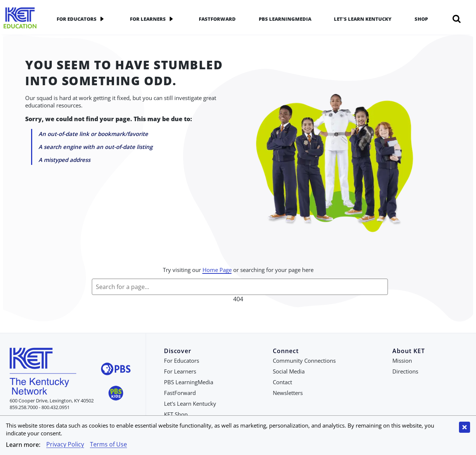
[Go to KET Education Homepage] (20, 19)
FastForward (217, 19)
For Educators (82, 19)
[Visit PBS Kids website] (116, 394)
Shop (421, 19)
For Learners (153, 19)
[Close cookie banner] (465, 427)
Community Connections (304, 361)
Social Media (289, 371)
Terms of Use (108, 444)
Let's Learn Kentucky (363, 19)
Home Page (217, 270)
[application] (102, 19)
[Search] (457, 19)
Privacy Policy (65, 444)
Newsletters (288, 393)
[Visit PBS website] (116, 370)
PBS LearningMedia (285, 19)
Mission (402, 361)
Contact (282, 382)
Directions (405, 371)
